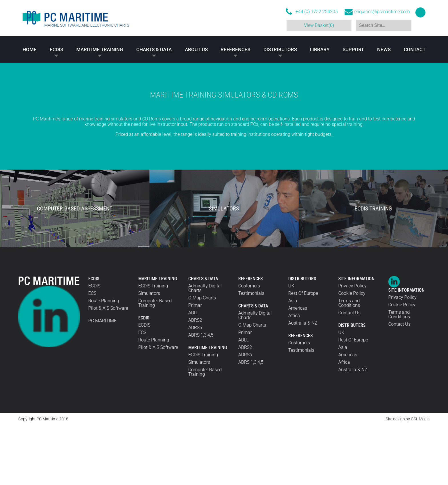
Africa (294, 375)
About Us (196, 50)
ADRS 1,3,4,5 (201, 395)
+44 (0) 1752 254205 (317, 12)
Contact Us (349, 372)
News (384, 50)
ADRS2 (195, 380)
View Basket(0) (318, 25)
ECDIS (56, 50)
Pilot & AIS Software (108, 368)
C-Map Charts (202, 358)
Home (30, 50)
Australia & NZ (303, 383)
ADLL (193, 372)
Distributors (280, 50)
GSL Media (420, 479)
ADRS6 (195, 387)
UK (291, 346)
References (235, 50)
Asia (293, 360)
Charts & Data (154, 50)
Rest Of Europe (303, 353)
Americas (298, 368)
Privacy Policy (352, 346)
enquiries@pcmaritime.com (382, 12)
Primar (195, 365)
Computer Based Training (155, 363)
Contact (415, 50)
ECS (92, 353)
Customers (249, 346)
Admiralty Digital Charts (205, 348)
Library (320, 50)
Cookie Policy (352, 353)
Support (353, 50)
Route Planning (104, 360)
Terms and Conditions (349, 363)
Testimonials (251, 353)
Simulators (149, 353)
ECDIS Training (153, 346)
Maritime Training (100, 50)
